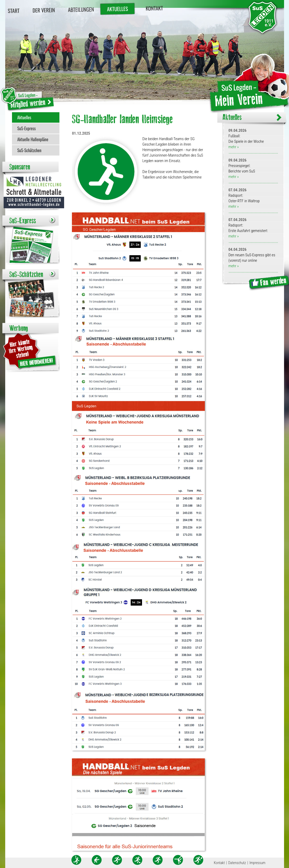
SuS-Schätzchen (29, 150)
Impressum (257, 863)
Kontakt (154, 8)
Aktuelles (117, 9)
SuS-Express (26, 128)
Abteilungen (81, 9)
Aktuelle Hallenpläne (33, 139)
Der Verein (44, 10)
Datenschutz (237, 863)
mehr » (233, 147)
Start (14, 11)
